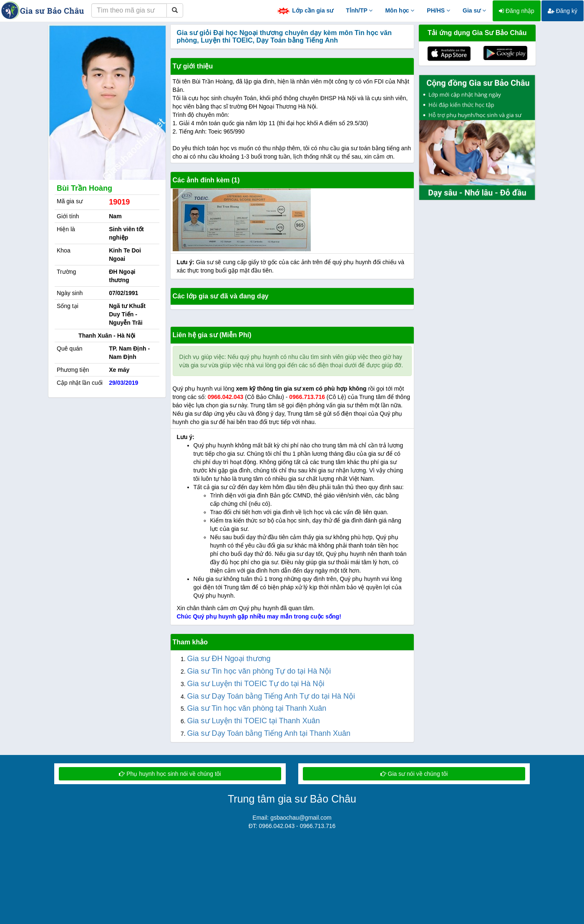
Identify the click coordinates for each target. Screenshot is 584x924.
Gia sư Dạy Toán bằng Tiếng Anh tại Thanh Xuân (269, 733)
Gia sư (474, 10)
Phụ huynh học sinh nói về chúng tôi (170, 774)
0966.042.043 (226, 397)
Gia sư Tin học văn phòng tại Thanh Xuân (257, 708)
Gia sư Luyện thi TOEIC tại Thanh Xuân (254, 721)
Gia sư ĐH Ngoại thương (229, 659)
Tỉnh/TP (359, 10)
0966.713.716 (307, 397)
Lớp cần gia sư (305, 11)
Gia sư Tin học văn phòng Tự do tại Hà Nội (259, 671)
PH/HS (438, 10)
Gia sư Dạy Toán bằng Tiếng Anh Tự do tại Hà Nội (271, 696)
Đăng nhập (517, 11)
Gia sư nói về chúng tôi (414, 774)
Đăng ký (563, 11)
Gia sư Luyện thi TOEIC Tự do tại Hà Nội (256, 684)
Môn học (400, 10)
